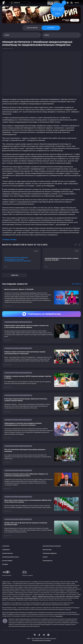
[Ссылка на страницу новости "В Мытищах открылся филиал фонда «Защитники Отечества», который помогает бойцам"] (41, 404)
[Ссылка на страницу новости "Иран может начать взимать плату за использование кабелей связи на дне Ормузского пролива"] (41, 504)
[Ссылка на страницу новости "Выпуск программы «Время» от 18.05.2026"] (41, 298)
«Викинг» (77, 596)
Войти (77, 3)
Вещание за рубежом (28, 573)
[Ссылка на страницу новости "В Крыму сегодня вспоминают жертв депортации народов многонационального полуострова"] (41, 357)
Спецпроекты (6, 550)
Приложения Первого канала (11, 557)
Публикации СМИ (47, 561)
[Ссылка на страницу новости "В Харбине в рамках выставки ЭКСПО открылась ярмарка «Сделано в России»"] (41, 380)
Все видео (5, 564)
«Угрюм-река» (70, 596)
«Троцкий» (5, 598)
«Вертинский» (19, 598)
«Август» (35, 596)
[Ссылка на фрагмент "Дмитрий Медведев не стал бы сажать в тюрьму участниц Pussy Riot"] (62, 259)
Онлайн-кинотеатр (8, 553)
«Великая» (12, 598)
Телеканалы (59, 616)
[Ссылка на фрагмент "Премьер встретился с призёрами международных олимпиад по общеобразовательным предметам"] (21, 259)
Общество (15, 275)
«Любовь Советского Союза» (46, 596)
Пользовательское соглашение (52, 546)
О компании (6, 546)
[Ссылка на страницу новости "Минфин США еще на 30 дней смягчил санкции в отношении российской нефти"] (41, 528)
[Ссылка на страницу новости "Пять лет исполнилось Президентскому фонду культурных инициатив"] (41, 454)
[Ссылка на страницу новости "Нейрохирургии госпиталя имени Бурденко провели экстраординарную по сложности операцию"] (41, 429)
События (45, 557)
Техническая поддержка (50, 553)
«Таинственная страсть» (31, 598)
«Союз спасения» (60, 596)
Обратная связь (47, 550)
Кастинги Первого (7, 561)
